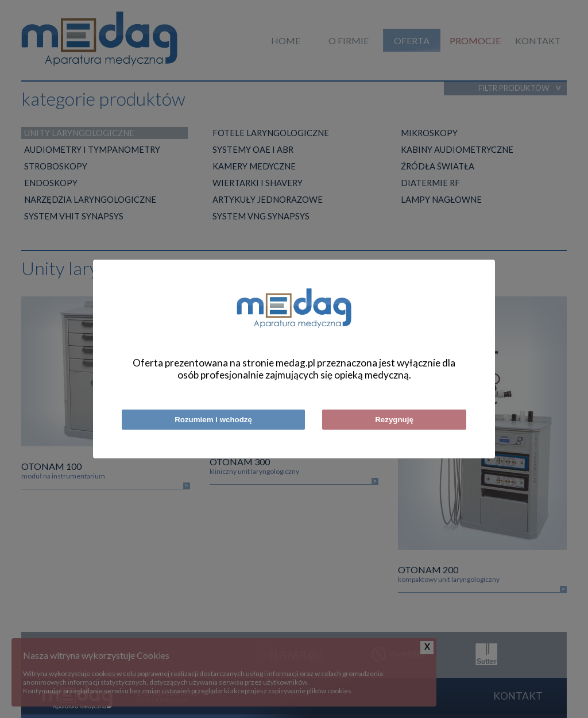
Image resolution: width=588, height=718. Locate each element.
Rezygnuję (394, 420)
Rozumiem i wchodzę (213, 420)
